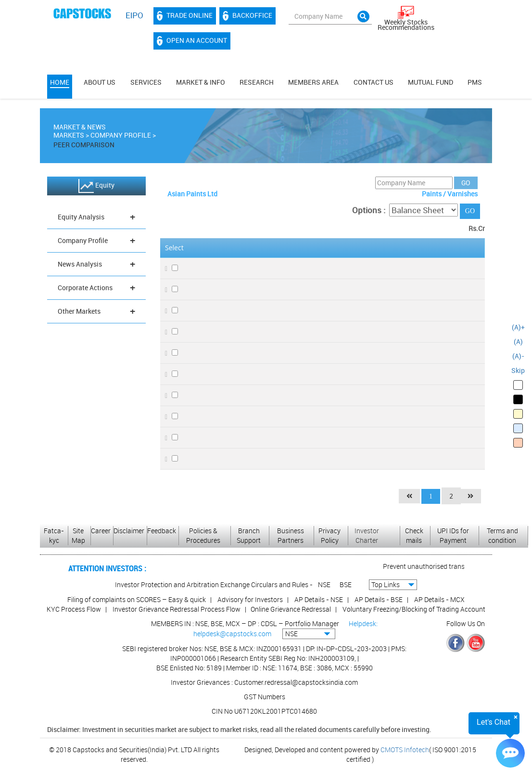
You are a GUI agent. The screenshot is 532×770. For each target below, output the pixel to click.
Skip (518, 370)
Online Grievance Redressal (291, 609)
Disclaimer (129, 531)
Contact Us (374, 82)
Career (101, 531)
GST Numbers (265, 697)
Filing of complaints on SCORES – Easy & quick (137, 599)
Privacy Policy (329, 535)
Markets (69, 137)
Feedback (162, 531)
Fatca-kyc (54, 535)
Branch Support (249, 535)
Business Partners (291, 535)
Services (146, 82)
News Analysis (96, 266)
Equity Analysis (96, 219)
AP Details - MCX (439, 599)
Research (257, 82)
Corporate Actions (96, 289)
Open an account (192, 41)
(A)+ (518, 327)
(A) (518, 341)
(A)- (518, 356)
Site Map (78, 535)
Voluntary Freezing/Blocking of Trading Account (414, 609)
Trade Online (185, 16)
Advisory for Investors (250, 599)
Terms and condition (502, 535)
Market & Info (201, 82)
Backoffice (247, 16)
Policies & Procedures (203, 535)
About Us (100, 82)
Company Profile (121, 137)
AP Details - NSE (319, 599)
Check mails (414, 535)
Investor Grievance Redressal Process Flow (177, 609)
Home (60, 82)
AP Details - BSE (379, 599)
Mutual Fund (431, 82)
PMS (475, 82)
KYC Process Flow (74, 609)
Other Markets (96, 313)
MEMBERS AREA (313, 82)
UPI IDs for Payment (453, 535)
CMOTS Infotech (405, 750)
